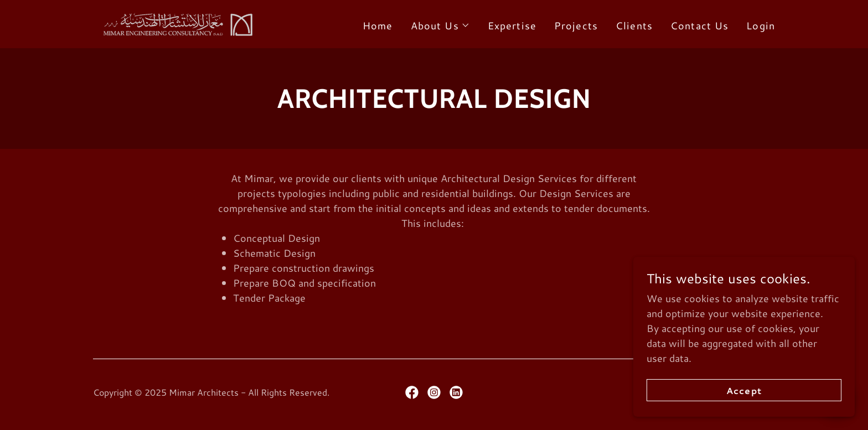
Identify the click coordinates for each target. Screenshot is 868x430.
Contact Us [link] (699, 25)
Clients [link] (634, 25)
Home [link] (378, 25)
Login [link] (761, 25)
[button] (440, 25)
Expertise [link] (512, 25)
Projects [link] (576, 25)
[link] (175, 23)
